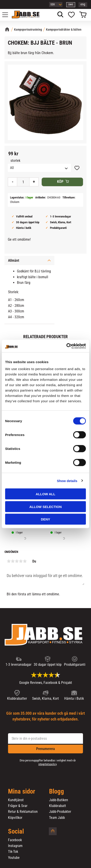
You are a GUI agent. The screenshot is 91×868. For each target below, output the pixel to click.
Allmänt (14, 260)
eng (83, 4)
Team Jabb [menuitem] (57, 818)
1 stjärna (9, 561)
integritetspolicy (47, 764)
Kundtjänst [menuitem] (16, 800)
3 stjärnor (17, 561)
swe (71, 4)
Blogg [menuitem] (57, 792)
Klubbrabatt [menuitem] (58, 806)
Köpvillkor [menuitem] (15, 818)
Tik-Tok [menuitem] (13, 852)
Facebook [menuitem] (15, 840)
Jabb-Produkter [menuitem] (60, 812)
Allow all (45, 494)
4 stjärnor (21, 561)
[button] (8, 15)
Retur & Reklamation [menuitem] (23, 812)
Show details (67, 481)
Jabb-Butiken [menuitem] (59, 800)
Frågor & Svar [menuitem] (18, 806)
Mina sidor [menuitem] (22, 792)
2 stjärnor (13, 561)
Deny (45, 519)
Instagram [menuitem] (15, 846)
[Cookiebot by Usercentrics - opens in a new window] (66, 346)
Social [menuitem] (16, 832)
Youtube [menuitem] (14, 858)
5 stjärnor (25, 561)
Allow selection (46, 507)
